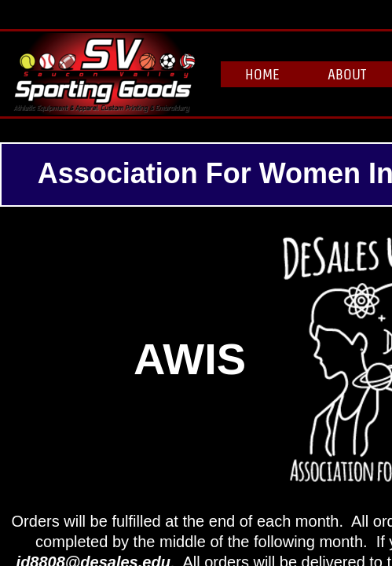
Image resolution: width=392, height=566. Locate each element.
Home (262, 74)
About (347, 74)
